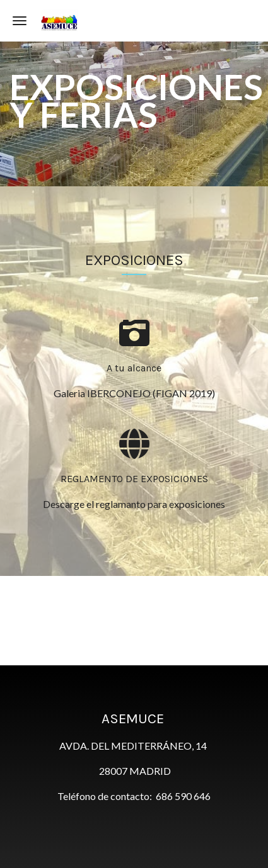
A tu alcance (134, 368)
